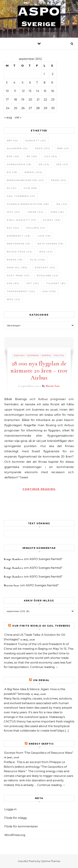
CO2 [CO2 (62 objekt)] (51, 156)
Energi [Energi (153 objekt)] (34, 172)
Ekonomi (33, 355)
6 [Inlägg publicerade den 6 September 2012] (30, 82)
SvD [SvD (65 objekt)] (13, 283)
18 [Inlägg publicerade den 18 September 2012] (15, 99)
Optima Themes (50, 861)
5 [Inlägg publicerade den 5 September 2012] (23, 82)
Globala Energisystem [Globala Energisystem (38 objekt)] (28, 204)
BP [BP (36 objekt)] (32, 156)
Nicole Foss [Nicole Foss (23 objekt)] (20, 252)
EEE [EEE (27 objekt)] (62, 164)
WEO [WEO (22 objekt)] (14, 299)
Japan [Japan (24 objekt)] (36, 212)
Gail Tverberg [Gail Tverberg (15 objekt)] (21, 196)
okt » (18, 117)
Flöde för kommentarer (21, 826)
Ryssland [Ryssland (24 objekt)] (48, 276)
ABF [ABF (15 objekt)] (12, 141)
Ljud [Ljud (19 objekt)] (44, 236)
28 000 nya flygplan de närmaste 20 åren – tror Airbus (39, 371)
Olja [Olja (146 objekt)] (38, 260)
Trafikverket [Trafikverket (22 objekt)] (21, 291)
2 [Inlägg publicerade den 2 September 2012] (53, 74)
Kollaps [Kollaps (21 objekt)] (36, 228)
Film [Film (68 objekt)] (31, 188)
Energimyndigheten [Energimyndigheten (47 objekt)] (25, 180)
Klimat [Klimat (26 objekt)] (52, 220)
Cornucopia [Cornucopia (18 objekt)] (19, 164)
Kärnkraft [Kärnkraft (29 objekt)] (19, 236)
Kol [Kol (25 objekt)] (13, 228)
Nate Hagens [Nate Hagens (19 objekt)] (51, 244)
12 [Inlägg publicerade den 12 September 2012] (23, 91)
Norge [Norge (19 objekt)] (15, 260)
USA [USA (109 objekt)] (49, 291)
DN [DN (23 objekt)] (44, 164)
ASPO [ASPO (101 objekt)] (43, 148)
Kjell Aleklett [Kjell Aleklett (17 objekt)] (21, 220)
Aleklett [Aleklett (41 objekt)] (36, 141)
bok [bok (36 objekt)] (13, 156)
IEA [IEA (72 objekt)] (62, 204)
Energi (47, 355)
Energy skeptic (41, 744)
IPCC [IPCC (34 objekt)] (14, 212)
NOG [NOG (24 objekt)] (46, 252)
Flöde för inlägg (15, 818)
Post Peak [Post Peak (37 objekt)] (18, 276)
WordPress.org (15, 835)
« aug (8, 117)
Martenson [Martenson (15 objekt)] (19, 244)
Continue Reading (39, 489)
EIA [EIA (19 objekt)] (12, 172)
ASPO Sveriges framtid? (46, 559)
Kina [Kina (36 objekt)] (57, 212)
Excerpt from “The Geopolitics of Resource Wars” (39, 753)
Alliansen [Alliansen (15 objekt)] (17, 148)
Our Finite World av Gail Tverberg (41, 626)
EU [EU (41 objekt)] (12, 188)
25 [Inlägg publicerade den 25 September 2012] (16, 108)
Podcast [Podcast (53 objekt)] (45, 268)
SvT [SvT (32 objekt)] (33, 283)
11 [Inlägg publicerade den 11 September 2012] (15, 91)
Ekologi (19, 355)
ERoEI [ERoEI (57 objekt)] (59, 180)
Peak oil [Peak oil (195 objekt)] (17, 268)
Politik (59, 355)
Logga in (10, 809)
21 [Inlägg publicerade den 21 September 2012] (38, 99)
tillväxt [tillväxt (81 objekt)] (56, 283)
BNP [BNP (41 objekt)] (63, 148)
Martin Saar (53, 386)
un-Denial (41, 680)
